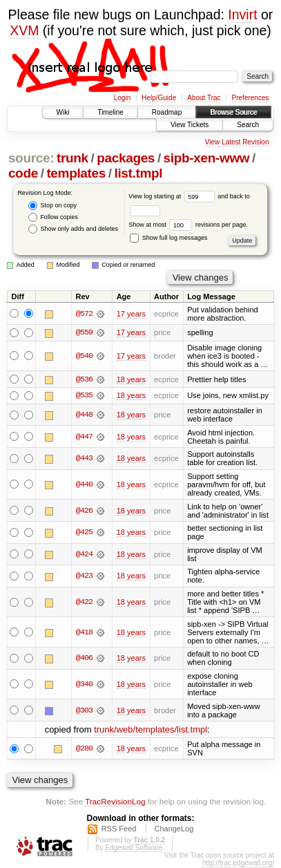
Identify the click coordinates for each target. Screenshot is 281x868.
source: (31, 158)
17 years (131, 314)
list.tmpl (139, 173)
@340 (84, 685)
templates (76, 173)
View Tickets (190, 125)
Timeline (110, 112)
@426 (84, 511)
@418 (84, 632)
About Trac (204, 98)
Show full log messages (168, 238)
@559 (84, 332)
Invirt (242, 15)
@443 (84, 459)
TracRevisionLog (115, 801)
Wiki (63, 112)
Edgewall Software (134, 848)
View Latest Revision (237, 142)
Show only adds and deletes (73, 229)
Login (122, 98)
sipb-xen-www (207, 158)
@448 (84, 415)
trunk (72, 158)
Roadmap (167, 112)
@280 (84, 749)
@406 (84, 659)
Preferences (251, 98)
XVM (24, 30)
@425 (84, 533)
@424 (84, 555)
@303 (84, 710)
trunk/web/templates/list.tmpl (151, 729)
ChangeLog (174, 829)
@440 (84, 485)
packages (126, 158)
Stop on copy (52, 206)
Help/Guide (159, 98)
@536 (84, 379)
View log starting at (173, 196)
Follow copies (53, 217)
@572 (84, 314)
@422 (84, 603)
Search (248, 125)
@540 (84, 356)
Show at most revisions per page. (188, 225)
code (23, 173)
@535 (84, 396)
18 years (131, 379)
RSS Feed (119, 829)
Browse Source (233, 112)
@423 (84, 576)
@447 (84, 437)
